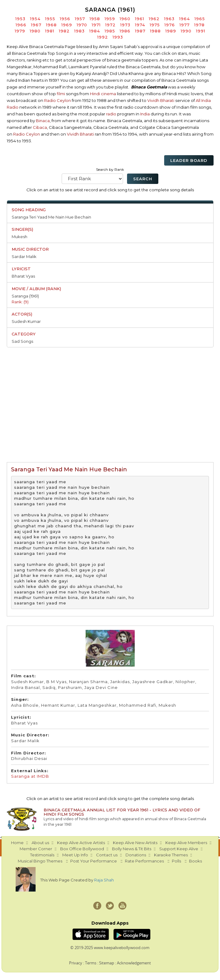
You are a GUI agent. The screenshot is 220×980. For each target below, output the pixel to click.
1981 (50, 31)
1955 (50, 19)
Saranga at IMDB (30, 776)
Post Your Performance (94, 861)
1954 (35, 19)
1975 (155, 25)
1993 (118, 37)
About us (40, 843)
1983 (79, 31)
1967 (36, 25)
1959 (110, 19)
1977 (185, 25)
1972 (110, 25)
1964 (185, 19)
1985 (110, 31)
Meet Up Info (75, 855)
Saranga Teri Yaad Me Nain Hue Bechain (51, 217)
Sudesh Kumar (26, 321)
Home (17, 843)
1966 (21, 25)
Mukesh (19, 237)
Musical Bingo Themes (40, 861)
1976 (170, 25)
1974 (140, 25)
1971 (96, 25)
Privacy (76, 963)
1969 (67, 25)
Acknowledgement (134, 963)
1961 (140, 19)
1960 (125, 19)
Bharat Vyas (23, 276)
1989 (171, 31)
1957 (80, 19)
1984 (95, 31)
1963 (169, 19)
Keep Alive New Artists (135, 843)
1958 (95, 19)
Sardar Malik (24, 256)
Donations (136, 855)
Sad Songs (22, 341)
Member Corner (36, 849)
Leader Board (189, 160)
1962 (154, 19)
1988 (155, 31)
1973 (125, 25)
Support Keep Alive (179, 849)
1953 (20, 19)
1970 (82, 25)
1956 (65, 19)
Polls (176, 861)
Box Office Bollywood (82, 849)
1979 (20, 31)
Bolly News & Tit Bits (132, 849)
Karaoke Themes (171, 855)
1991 (201, 31)
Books (195, 861)
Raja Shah (104, 880)
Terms (91, 963)
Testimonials (42, 855)
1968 (51, 25)
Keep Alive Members (186, 843)
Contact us (107, 855)
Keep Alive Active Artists (81, 843)
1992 (103, 37)
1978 (199, 25)
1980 (35, 31)
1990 (186, 31)
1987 (140, 31)
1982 (64, 31)
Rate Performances (144, 861)
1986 (125, 31)
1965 (200, 19)
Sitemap (107, 963)
